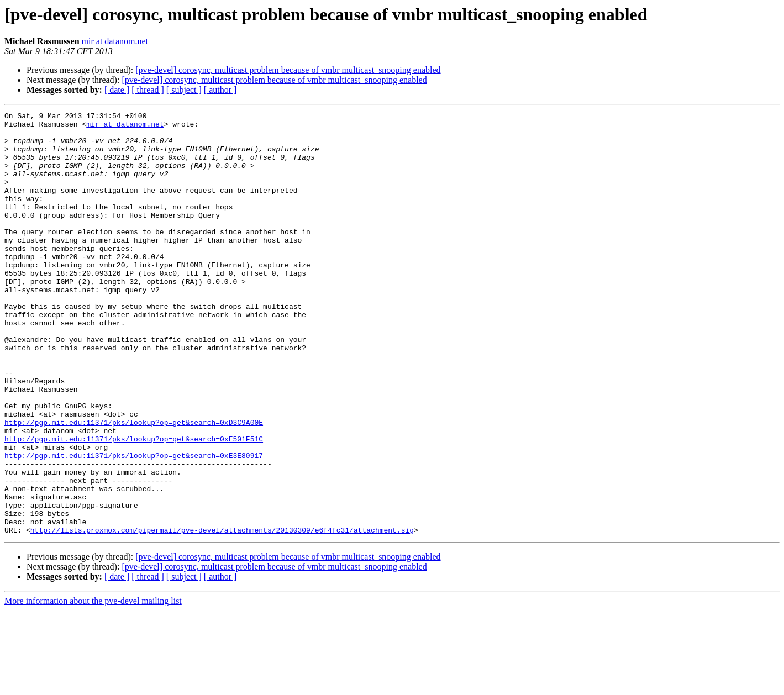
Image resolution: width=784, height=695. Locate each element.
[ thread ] (148, 90)
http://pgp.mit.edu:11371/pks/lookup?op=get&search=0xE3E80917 (134, 525)
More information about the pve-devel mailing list (93, 685)
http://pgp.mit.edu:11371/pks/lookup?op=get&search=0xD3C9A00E (134, 485)
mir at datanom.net (115, 41)
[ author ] (220, 90)
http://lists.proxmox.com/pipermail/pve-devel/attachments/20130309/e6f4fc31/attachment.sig (222, 614)
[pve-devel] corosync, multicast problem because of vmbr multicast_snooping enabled (288, 70)
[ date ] (117, 90)
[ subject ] (184, 90)
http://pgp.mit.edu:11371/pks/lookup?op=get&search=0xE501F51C (134, 505)
